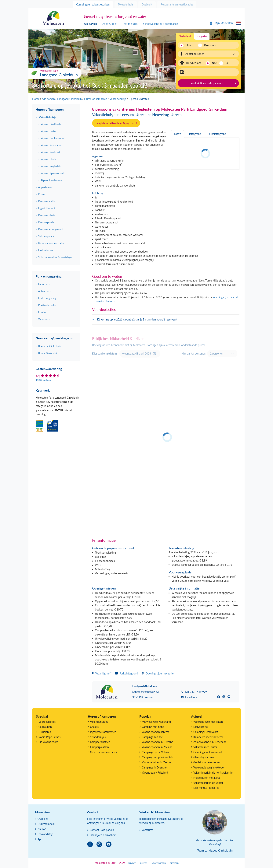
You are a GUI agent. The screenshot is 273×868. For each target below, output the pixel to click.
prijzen (144, 863)
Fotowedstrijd (45, 834)
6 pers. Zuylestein (51, 166)
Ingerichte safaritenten (103, 732)
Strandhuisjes (98, 737)
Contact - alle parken (102, 830)
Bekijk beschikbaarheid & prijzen (115, 123)
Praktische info (47, 305)
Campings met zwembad (208, 752)
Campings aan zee (152, 737)
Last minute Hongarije (206, 788)
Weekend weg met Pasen (208, 722)
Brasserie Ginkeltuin (50, 346)
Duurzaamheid (46, 824)
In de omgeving (47, 298)
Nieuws (42, 829)
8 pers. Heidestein (52, 180)
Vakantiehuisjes (99, 722)
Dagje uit (147, 4)
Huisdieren (45, 732)
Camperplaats (46, 222)
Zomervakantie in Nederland (210, 742)
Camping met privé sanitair (157, 757)
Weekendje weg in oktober (209, 767)
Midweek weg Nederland (156, 722)
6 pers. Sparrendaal (52, 173)
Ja (227, 63)
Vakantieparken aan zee (156, 732)
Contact (43, 312)
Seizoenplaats (46, 236)
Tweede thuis (126, 4)
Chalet (42, 194)
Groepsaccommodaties (104, 752)
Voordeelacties (47, 722)
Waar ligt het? (102, 673)
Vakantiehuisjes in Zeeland (157, 762)
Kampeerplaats (47, 215)
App (40, 839)
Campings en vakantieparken (93, 4)
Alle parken (90, 24)
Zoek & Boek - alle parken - (207, 83)
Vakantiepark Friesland (155, 773)
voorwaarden (159, 863)
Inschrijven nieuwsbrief (103, 835)
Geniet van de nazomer (207, 762)
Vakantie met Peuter (205, 747)
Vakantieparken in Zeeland (157, 747)
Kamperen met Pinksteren (208, 737)
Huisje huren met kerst (207, 778)
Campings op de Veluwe (156, 752)
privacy (132, 863)
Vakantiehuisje (47, 117)
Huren (189, 45)
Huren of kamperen (50, 109)
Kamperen (209, 45)
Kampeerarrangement (51, 229)
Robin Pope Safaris (49, 737)
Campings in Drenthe (154, 767)
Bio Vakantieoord (48, 742)
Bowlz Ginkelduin (48, 353)
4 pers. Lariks (49, 131)
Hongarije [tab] (201, 36)
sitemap (174, 863)
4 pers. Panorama (51, 145)
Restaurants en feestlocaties (177, 4)
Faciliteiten (44, 284)
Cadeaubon (45, 727)
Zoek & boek (110, 24)
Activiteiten (45, 291)
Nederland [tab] (185, 36)
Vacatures (44, 319)
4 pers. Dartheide (51, 124)
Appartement (46, 187)
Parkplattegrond (127, 673)
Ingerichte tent (47, 208)
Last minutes (130, 24)
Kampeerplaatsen (100, 742)
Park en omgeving (49, 276)
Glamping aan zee (204, 757)
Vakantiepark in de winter (208, 783)
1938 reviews (43, 380)
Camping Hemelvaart (206, 732)
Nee (214, 63)
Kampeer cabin (47, 201)
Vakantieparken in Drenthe (157, 742)
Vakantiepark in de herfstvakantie (213, 773)
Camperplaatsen (99, 747)
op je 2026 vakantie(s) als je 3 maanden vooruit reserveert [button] (137, 319)
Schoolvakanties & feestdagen (160, 24)
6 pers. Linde (49, 159)
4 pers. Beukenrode (52, 138)
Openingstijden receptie (158, 673)
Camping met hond (153, 727)
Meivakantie (200, 727)
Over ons (43, 819)
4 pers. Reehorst (51, 152)
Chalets (94, 727)
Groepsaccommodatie (51, 243)
